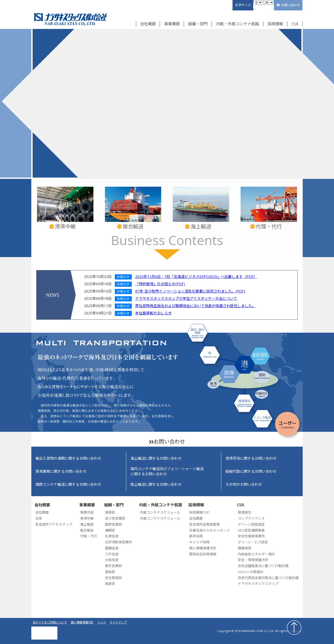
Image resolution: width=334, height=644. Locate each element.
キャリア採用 (199, 542)
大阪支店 (112, 560)
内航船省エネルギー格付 (256, 554)
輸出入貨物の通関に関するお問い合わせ (68, 458)
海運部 (110, 584)
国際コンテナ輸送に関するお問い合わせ (68, 484)
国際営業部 (113, 524)
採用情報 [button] (275, 24)
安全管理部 (113, 578)
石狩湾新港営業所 (118, 542)
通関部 (110, 530)
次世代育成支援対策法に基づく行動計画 (268, 578)
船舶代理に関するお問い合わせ (251, 471)
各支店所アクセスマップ (54, 524)
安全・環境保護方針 (253, 560)
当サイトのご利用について (50, 622)
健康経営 (244, 548)
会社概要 (42, 512)
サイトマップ (118, 622)
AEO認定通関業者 (251, 530)
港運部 (110, 512)
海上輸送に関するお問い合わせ (156, 458)
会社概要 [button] (148, 24)
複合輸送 (87, 530)
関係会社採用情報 (203, 554)
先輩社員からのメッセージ (210, 530)
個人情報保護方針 (203, 548)
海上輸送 (87, 524)
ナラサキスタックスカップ (258, 584)
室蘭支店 (112, 548)
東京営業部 (113, 566)
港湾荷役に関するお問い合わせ (251, 458)
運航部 (110, 572)
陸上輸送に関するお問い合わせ (156, 484)
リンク (102, 622)
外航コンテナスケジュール (160, 518)
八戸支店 (112, 554)
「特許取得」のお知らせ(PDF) (160, 284)
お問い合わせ (290, 5)
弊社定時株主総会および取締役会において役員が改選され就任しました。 (195, 306)
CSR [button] (295, 24)
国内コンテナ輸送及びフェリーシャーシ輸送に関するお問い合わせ (167, 471)
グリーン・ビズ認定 (253, 542)
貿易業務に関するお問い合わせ (61, 471)
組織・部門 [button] (198, 24)
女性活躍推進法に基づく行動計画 (263, 566)
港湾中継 (87, 518)
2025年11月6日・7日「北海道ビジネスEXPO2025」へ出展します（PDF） (196, 277)
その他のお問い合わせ (244, 484)
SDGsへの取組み (251, 572)
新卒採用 (196, 536)
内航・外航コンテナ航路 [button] (238, 24)
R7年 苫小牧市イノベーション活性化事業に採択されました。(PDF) (190, 291)
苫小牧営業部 (115, 518)
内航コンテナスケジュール (160, 512)
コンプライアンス (251, 518)
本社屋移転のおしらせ (153, 313)
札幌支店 (112, 536)
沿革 (39, 518)
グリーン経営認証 (251, 524)
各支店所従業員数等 (204, 524)
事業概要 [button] (172, 24)
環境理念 (244, 512)
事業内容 (87, 512)
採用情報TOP (199, 512)
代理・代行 (89, 536)
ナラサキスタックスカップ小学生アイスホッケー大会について (186, 298)
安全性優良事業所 (251, 536)
